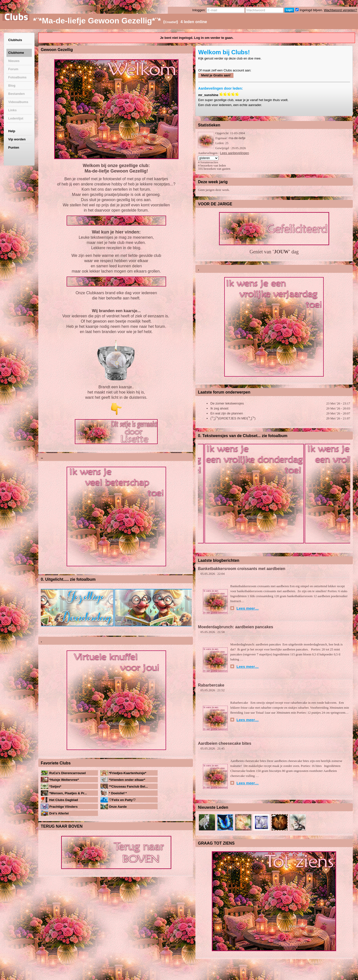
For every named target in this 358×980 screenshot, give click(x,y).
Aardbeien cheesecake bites (224, 743)
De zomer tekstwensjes (227, 403)
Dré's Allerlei (59, 813)
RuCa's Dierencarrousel (67, 773)
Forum (13, 69)
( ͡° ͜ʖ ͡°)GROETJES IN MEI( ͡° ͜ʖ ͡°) (233, 418)
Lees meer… (247, 608)
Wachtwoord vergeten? (340, 10)
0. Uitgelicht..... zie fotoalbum (68, 579)
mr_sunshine (208, 95)
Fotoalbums (17, 77)
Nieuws (14, 61)
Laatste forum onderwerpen (224, 392)
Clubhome (16, 53)
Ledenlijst (16, 118)
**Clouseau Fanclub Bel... (128, 786)
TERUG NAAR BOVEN (62, 826)
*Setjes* (55, 786)
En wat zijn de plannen (227, 413)
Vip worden (17, 139)
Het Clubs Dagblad (64, 800)
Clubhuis (15, 40)
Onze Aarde (118, 807)
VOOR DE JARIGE (215, 204)
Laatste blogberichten (219, 560)
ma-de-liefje (237, 138)
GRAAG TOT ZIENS (216, 843)
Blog (12, 86)
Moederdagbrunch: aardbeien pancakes (236, 627)
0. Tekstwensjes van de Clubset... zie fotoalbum (243, 436)
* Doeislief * (118, 793)
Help (12, 131)
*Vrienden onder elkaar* (127, 780)
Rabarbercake (211, 685)
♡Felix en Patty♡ (122, 800)
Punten (14, 147)
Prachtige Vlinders (63, 807)
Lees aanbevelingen (234, 153)
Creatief (171, 22)
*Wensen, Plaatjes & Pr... (68, 793)
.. (42, 457)
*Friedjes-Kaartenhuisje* (128, 773)
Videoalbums (18, 102)
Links (12, 110)
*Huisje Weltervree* (64, 780)
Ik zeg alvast (219, 408)
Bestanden (16, 94)
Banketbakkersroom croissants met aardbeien (242, 569)
